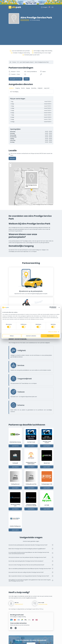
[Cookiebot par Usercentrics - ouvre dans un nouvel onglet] (50, 307)
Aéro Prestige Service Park (42, 62)
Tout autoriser (50, 336)
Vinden (27, 79)
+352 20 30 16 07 (19, 604)
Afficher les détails (53, 332)
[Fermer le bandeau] (59, 307)
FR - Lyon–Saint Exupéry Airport (25, 62)
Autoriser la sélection (31, 336)
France (14, 62)
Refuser (12, 336)
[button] (32, 190)
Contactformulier (43, 604)
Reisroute (12, 159)
